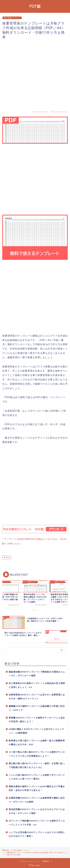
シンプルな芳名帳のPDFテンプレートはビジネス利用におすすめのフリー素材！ (37, 834)
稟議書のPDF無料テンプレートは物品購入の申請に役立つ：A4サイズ (37, 708)
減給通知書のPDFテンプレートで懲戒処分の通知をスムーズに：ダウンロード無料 (37, 673)
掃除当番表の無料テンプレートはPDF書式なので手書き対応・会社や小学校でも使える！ (37, 788)
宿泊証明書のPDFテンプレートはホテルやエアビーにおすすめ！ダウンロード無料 (37, 811)
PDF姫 (35, 6)
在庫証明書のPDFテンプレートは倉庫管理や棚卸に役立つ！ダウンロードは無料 (37, 799)
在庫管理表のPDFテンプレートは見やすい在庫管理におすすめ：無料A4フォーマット (37, 696)
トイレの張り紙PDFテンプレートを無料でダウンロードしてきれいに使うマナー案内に (37, 776)
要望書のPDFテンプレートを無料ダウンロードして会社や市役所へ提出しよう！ (37, 719)
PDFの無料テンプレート (12, 18)
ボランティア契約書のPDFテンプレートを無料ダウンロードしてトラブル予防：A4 (37, 822)
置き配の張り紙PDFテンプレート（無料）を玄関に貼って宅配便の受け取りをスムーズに (37, 765)
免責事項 (46, 861)
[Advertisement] (35, 75)
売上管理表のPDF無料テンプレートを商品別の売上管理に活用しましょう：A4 (37, 685)
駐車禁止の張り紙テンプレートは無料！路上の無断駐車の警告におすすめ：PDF (37, 742)
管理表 (8, 557)
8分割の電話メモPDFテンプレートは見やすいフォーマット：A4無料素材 (36, 731)
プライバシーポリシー (29, 861)
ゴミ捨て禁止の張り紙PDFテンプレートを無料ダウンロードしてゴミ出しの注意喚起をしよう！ (37, 753)
